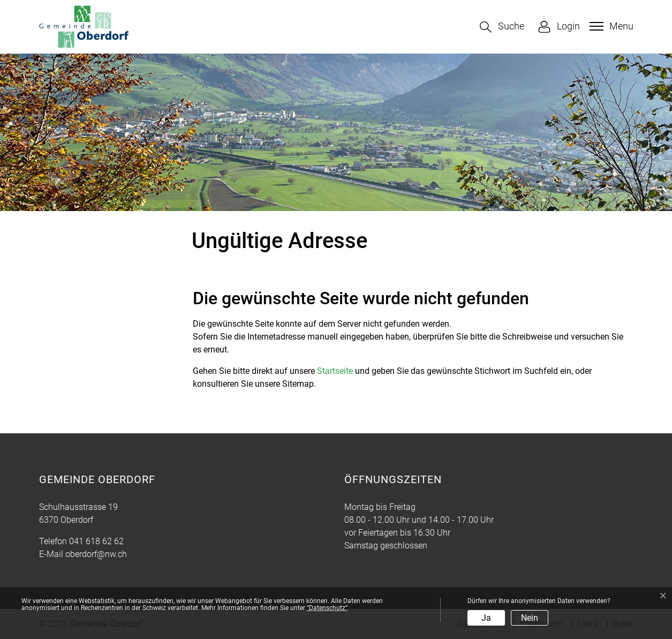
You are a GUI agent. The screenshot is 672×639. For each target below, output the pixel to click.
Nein (530, 618)
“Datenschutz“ (327, 608)
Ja (486, 618)
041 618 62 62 (96, 541)
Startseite (335, 371)
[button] (502, 27)
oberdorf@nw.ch (96, 554)
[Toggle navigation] (610, 26)
